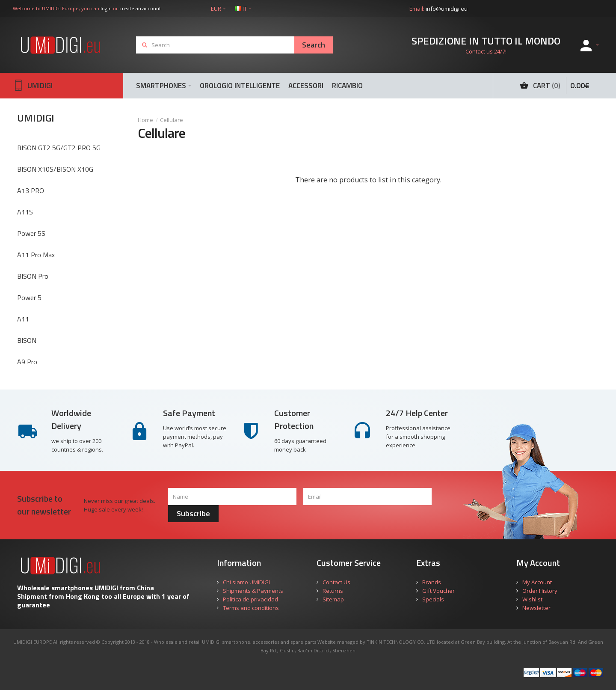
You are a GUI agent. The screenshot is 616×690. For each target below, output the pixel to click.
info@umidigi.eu (447, 9)
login (106, 8)
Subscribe (193, 513)
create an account (140, 8)
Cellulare (172, 120)
